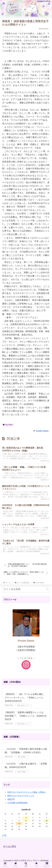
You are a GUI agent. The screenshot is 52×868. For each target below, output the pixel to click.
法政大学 (11, 799)
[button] (47, 589)
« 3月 (4, 835)
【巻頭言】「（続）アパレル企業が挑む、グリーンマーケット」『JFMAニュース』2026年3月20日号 (25, 698)
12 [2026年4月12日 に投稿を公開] (47, 820)
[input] (26, 589)
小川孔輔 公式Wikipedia (17, 803)
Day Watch (8, 425)
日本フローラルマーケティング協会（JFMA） (27, 792)
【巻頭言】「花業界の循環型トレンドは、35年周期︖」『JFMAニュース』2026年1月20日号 (26, 716)
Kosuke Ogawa (26, 641)
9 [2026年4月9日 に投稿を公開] (26, 820)
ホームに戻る (10, 846)
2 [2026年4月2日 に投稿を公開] (26, 818)
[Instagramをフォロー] (26, 665)
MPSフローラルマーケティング (21, 796)
